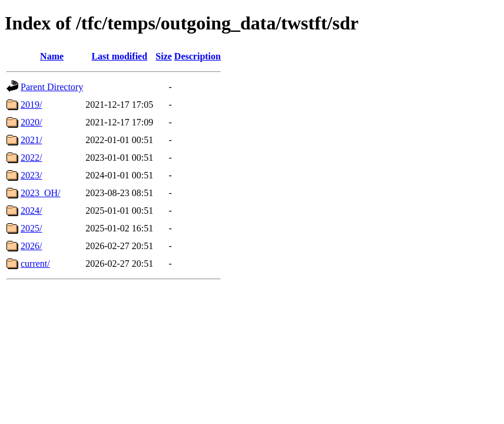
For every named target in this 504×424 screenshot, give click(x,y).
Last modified (119, 56)
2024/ (31, 211)
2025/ (31, 228)
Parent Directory (52, 87)
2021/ (31, 140)
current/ (35, 264)
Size (164, 56)
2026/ (31, 246)
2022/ (31, 158)
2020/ (31, 122)
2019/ (31, 105)
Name (52, 56)
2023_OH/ (41, 193)
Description (198, 56)
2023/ (31, 175)
